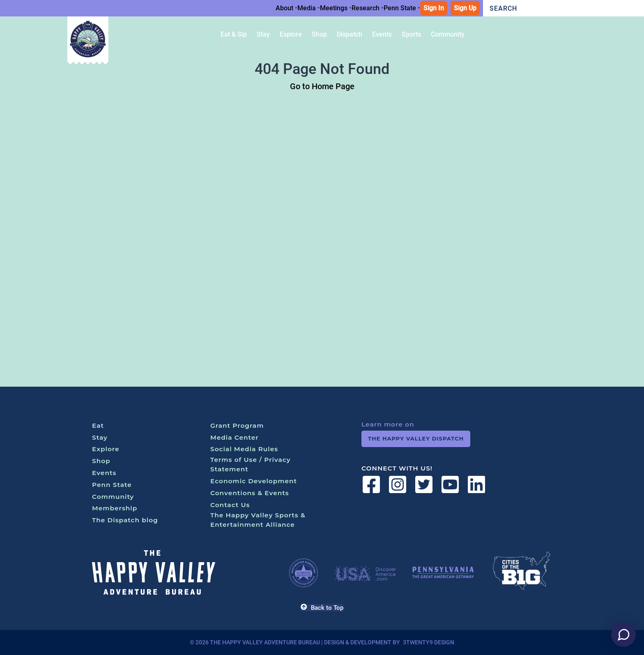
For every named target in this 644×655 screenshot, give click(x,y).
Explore (106, 449)
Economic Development (254, 481)
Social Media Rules (244, 449)
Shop (101, 461)
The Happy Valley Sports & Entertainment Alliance (258, 520)
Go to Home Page (322, 86)
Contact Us (230, 505)
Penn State (400, 8)
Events (104, 473)
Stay (100, 437)
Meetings (334, 8)
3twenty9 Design (429, 642)
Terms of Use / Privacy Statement (251, 464)
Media (307, 8)
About (284, 8)
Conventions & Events (250, 493)
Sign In (434, 8)
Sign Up (465, 8)
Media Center (235, 437)
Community (113, 497)
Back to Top (322, 608)
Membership (115, 508)
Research (366, 8)
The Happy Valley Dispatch (416, 438)
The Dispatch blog (125, 520)
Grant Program (237, 426)
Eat (98, 426)
